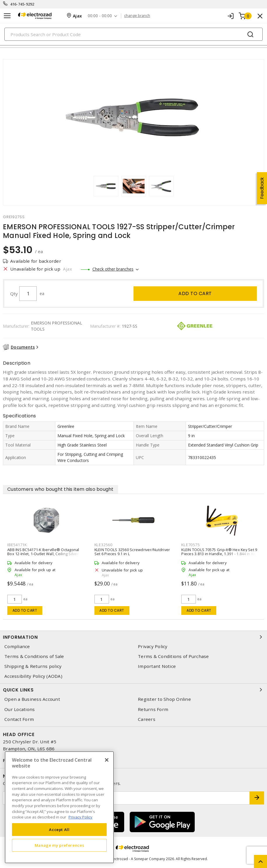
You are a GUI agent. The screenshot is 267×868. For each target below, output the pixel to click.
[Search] (133, 34)
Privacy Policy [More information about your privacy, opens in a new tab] (80, 817)
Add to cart (195, 293)
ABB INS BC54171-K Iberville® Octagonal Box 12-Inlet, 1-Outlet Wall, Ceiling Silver (43, 552)
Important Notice (157, 666)
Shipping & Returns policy (33, 666)
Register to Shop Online (164, 699)
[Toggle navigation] (7, 16)
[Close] (107, 760)
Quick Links (133, 690)
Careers (147, 719)
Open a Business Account (32, 699)
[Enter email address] (126, 798)
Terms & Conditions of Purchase (173, 656)
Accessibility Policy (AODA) (33, 676)
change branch (137, 16)
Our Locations (20, 709)
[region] (59, 807)
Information (133, 637)
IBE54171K (17, 545)
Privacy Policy (153, 646)
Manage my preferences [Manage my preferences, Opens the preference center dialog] (59, 845)
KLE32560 (103, 545)
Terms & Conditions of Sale (34, 656)
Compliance (17, 646)
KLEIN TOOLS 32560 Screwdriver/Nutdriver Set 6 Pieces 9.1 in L (132, 552)
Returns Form (153, 709)
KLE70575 (190, 545)
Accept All (59, 830)
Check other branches (113, 269)
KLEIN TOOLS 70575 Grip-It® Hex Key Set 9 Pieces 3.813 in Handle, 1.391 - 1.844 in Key (219, 552)
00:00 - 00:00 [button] (100, 16)
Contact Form (19, 719)
